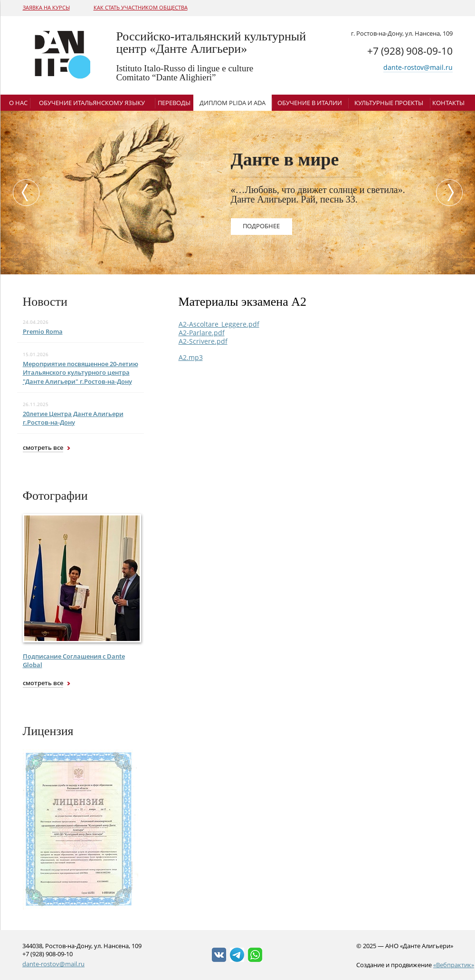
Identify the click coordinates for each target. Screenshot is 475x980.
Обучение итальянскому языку (92, 103)
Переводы (174, 103)
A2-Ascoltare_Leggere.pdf (219, 324)
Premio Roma (43, 331)
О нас (18, 103)
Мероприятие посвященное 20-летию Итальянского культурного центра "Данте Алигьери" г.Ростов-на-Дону (81, 372)
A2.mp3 (191, 357)
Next (452, 193)
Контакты (448, 103)
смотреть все (43, 447)
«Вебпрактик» (454, 965)
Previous (24, 193)
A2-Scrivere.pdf (203, 341)
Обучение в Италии (310, 103)
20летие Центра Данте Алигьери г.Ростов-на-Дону (73, 418)
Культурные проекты (389, 103)
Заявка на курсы (46, 7)
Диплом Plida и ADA (233, 103)
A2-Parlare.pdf (202, 333)
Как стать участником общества (141, 7)
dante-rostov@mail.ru (418, 67)
